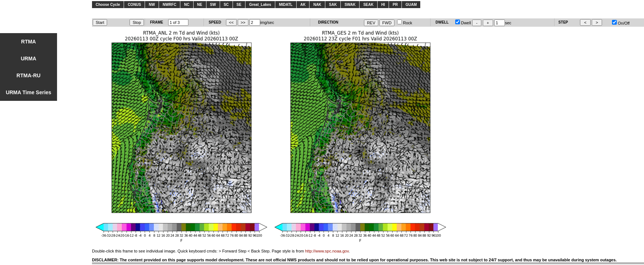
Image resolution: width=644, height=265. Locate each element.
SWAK (350, 5)
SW (213, 5)
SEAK (368, 5)
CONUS (134, 5)
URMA (29, 59)
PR (395, 5)
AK (303, 5)
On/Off (621, 23)
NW (152, 5)
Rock (405, 23)
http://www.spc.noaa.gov (327, 251)
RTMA (28, 42)
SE (239, 5)
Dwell (463, 23)
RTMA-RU (29, 75)
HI (383, 5)
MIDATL (286, 5)
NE (200, 5)
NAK (317, 5)
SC (226, 5)
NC (187, 5)
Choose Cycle (108, 5)
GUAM (411, 5)
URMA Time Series (29, 92)
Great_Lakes (260, 5)
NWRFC (169, 5)
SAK (333, 5)
